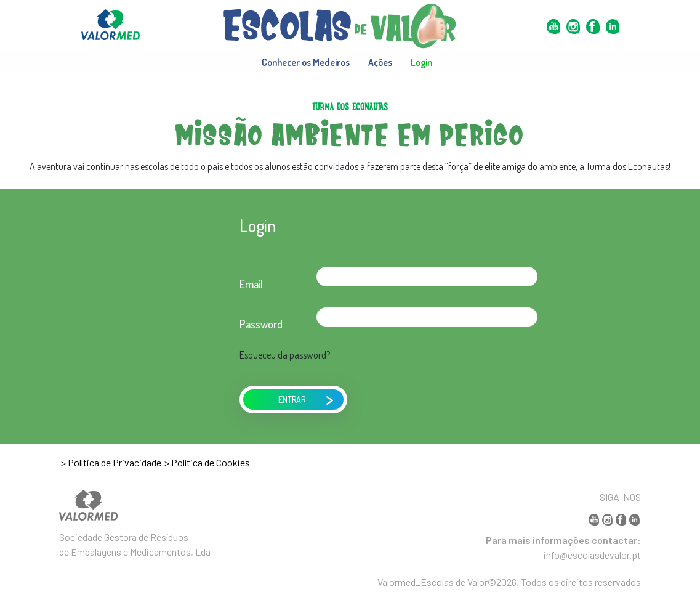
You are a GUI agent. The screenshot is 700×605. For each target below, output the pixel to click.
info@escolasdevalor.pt (592, 555)
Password (261, 324)
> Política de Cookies (207, 462)
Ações (380, 62)
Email (251, 284)
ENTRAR (306, 398)
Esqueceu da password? (285, 355)
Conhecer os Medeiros (306, 62)
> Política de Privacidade (111, 462)
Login (421, 62)
